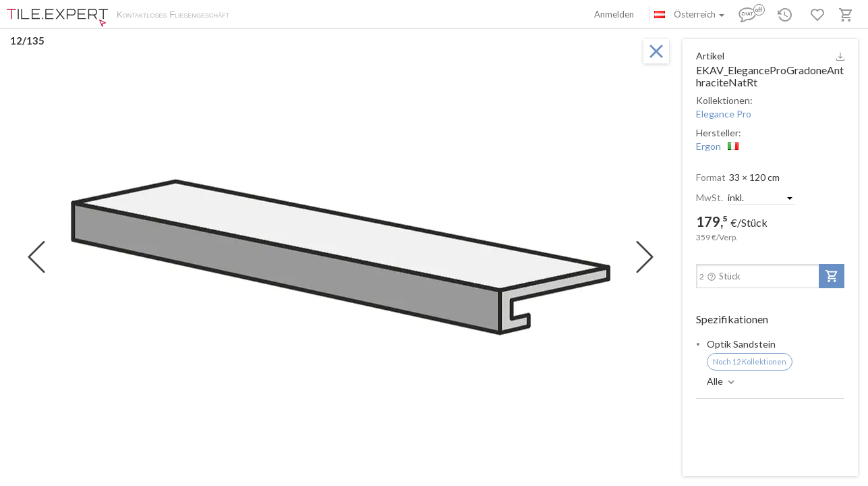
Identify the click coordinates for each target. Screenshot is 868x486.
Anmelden (614, 14)
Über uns (260, 16)
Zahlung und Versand (326, 16)
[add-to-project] (832, 276)
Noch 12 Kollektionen (750, 361)
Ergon (708, 146)
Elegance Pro (724, 114)
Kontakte (392, 16)
